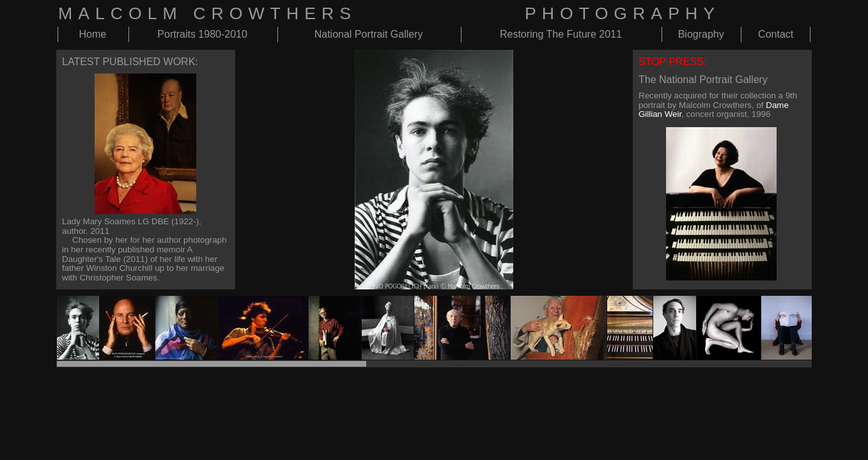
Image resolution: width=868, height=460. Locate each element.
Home (92, 34)
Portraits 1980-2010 (202, 34)
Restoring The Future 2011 (561, 34)
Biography (701, 34)
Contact (776, 34)
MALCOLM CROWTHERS (207, 13)
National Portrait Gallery (369, 34)
